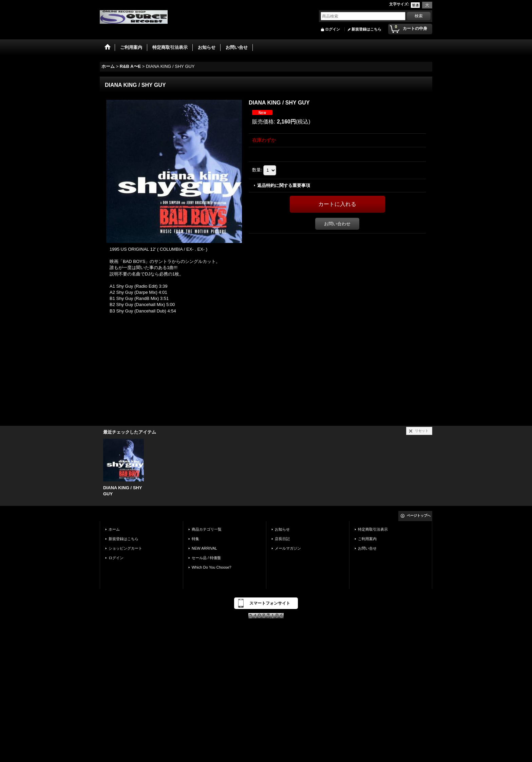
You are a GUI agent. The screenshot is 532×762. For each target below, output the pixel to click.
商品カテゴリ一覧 (207, 529)
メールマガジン (288, 548)
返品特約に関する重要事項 (284, 185)
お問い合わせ (337, 224)
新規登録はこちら (366, 29)
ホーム (114, 529)
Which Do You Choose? (212, 567)
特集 (195, 539)
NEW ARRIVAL (204, 548)
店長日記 (282, 539)
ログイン (332, 29)
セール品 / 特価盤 (206, 558)
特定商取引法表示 (373, 529)
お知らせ (282, 529)
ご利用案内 (367, 539)
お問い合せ (367, 548)
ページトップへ (419, 516)
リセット (422, 431)
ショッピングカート (125, 548)
